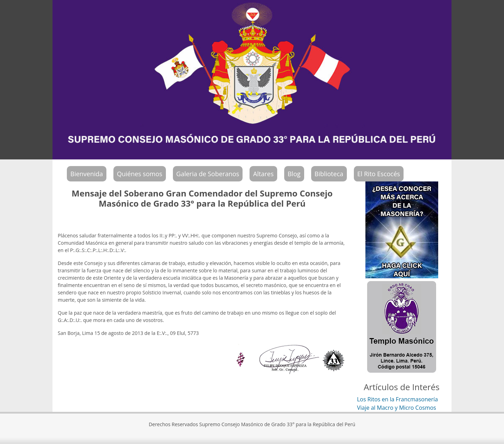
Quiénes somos (140, 174)
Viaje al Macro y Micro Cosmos (397, 408)
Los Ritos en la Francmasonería (397, 399)
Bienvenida (87, 174)
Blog (294, 174)
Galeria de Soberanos (208, 174)
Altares (263, 174)
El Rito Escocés (379, 174)
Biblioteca (329, 174)
